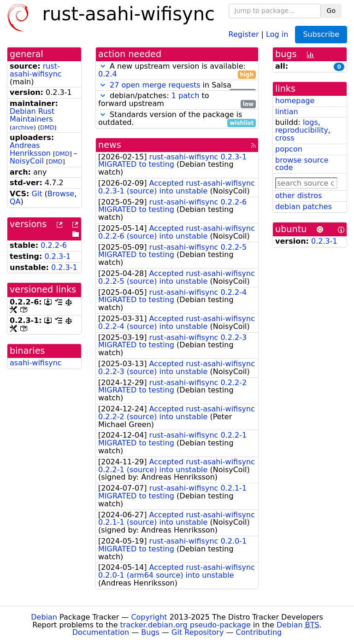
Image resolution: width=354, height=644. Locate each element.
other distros (298, 196)
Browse (61, 194)
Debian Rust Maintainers (32, 115)
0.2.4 (108, 74)
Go (331, 11)
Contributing (259, 632)
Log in (277, 34)
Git (37, 194)
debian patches (304, 207)
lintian (287, 112)
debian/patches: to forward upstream (177, 100)
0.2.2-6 (54, 245)
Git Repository (198, 632)
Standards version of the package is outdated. (177, 119)
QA (15, 202)
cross (285, 138)
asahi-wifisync (36, 363)
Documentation (101, 632)
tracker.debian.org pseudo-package (186, 625)
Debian (44, 617)
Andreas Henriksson (30, 149)
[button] (103, 66)
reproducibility (302, 130)
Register (244, 34)
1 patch (185, 96)
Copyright (149, 617)
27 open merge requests (155, 85)
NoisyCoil (27, 161)
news (110, 145)
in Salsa (177, 85)
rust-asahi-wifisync (36, 70)
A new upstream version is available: (177, 70)
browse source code (302, 164)
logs (310, 122)
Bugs (150, 632)
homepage (295, 101)
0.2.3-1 (58, 256)
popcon (289, 149)
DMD (47, 127)
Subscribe (321, 34)
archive (23, 127)
